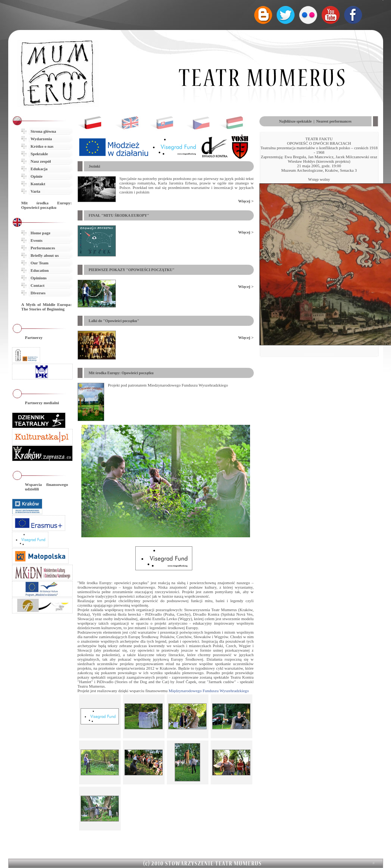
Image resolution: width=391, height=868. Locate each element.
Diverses (38, 293)
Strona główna (43, 131)
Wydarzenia (41, 139)
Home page (41, 233)
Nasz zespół (41, 161)
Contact (38, 285)
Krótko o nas (42, 146)
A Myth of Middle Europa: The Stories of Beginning (47, 307)
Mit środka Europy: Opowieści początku (47, 205)
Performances (43, 248)
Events (37, 240)
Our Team (40, 263)
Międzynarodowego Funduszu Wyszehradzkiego (209, 691)
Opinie (37, 176)
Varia (36, 191)
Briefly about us (45, 255)
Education (40, 270)
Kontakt (38, 184)
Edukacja (39, 169)
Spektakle (39, 154)
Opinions (39, 278)
